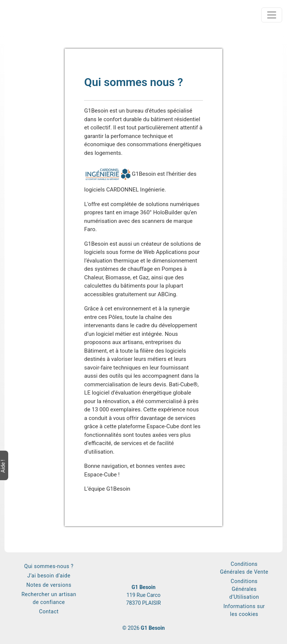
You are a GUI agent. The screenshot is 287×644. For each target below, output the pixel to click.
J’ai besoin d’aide (49, 576)
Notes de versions (49, 585)
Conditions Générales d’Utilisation (244, 589)
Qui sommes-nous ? (49, 566)
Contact (49, 611)
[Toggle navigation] (272, 15)
